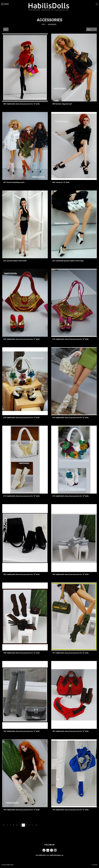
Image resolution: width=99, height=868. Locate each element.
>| (36, 825)
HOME (43, 24)
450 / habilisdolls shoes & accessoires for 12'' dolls (21, 104)
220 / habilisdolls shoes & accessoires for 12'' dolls (21, 339)
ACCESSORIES (52, 24)
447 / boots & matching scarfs (14, 182)
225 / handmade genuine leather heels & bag (68, 261)
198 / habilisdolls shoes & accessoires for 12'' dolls (21, 653)
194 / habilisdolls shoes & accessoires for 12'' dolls (21, 810)
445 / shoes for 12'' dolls (61, 182)
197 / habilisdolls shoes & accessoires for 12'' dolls (70, 653)
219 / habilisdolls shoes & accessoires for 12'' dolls (70, 339)
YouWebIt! (94, 865)
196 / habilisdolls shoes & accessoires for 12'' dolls (21, 731)
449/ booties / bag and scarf (62, 104)
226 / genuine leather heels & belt (15, 261)
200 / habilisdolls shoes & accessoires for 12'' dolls (21, 574)
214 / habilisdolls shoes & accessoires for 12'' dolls (70, 496)
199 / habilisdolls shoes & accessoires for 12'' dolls (70, 574)
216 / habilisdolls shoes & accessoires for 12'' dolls (70, 418)
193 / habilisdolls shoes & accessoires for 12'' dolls (70, 810)
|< (4, 825)
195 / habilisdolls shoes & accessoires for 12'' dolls (70, 731)
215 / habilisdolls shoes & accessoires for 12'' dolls (21, 496)
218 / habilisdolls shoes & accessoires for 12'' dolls (21, 418)
